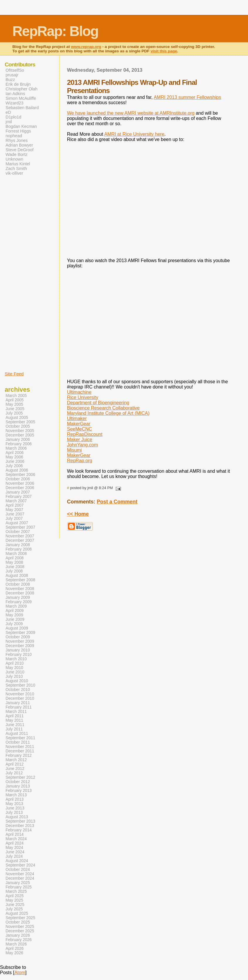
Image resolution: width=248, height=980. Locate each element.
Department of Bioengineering (98, 403)
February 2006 (19, 444)
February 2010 (19, 655)
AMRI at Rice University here (134, 134)
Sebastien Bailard (22, 108)
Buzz (10, 80)
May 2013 (14, 804)
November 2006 (20, 483)
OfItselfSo (15, 70)
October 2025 (18, 922)
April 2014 (15, 834)
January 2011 (18, 703)
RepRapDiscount (85, 434)
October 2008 (18, 584)
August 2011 (17, 734)
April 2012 (15, 764)
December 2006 (20, 488)
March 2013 (16, 795)
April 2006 (15, 453)
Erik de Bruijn (18, 84)
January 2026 (18, 935)
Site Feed (14, 374)
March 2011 (16, 712)
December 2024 (20, 878)
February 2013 (19, 791)
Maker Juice (80, 440)
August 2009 (17, 628)
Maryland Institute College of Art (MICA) (108, 413)
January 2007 (18, 492)
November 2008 (20, 589)
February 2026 (19, 940)
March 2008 (16, 554)
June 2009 (15, 619)
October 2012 (18, 782)
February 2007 (19, 497)
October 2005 (18, 426)
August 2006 (17, 470)
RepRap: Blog (55, 31)
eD (8, 112)
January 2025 (18, 883)
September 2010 (20, 685)
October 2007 (18, 532)
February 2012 (19, 755)
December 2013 (20, 826)
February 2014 (19, 830)
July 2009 (14, 624)
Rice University (83, 397)
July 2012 (14, 773)
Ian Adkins (15, 94)
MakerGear (79, 424)
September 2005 (20, 422)
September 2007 (20, 527)
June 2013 (15, 808)
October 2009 (18, 637)
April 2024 (15, 843)
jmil (9, 122)
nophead (14, 136)
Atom (20, 973)
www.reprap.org (86, 47)
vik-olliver (14, 173)
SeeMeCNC (79, 429)
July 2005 (14, 413)
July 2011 (14, 729)
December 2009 (20, 646)
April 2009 (15, 611)
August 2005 (17, 418)
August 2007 (17, 523)
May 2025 (14, 900)
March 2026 (16, 944)
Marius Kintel (18, 164)
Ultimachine (79, 392)
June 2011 (15, 725)
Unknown (14, 159)
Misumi (75, 450)
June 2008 (15, 567)
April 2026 (15, 949)
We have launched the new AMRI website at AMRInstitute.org (131, 113)
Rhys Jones (17, 140)
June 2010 (15, 672)
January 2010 (18, 650)
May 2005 (14, 404)
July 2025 (14, 909)
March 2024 (16, 839)
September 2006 (20, 475)
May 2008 (14, 562)
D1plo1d (13, 117)
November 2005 (20, 431)
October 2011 (18, 742)
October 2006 (18, 479)
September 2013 (20, 821)
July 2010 (14, 676)
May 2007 (14, 510)
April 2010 (15, 663)
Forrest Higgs (18, 131)
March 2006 (16, 448)
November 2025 (20, 927)
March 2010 (16, 659)
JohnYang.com (83, 445)
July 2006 (14, 466)
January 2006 (18, 440)
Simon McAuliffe (21, 98)
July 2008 (14, 571)
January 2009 (18, 598)
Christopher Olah (22, 89)
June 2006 (15, 461)
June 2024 (15, 852)
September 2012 (20, 777)
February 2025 (19, 887)
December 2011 (20, 751)
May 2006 (14, 457)
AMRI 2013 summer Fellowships (187, 97)
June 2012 (15, 769)
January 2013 (18, 786)
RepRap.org (80, 461)
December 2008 (20, 593)
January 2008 (18, 545)
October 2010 (18, 690)
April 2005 (15, 400)
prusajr (12, 75)
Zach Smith (16, 169)
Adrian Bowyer (19, 145)
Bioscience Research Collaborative (103, 408)
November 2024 (20, 874)
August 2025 (17, 913)
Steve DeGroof (20, 150)
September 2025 (20, 918)
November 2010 (20, 694)
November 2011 (20, 747)
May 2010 (14, 668)
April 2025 (15, 896)
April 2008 (15, 558)
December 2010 (20, 698)
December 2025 (20, 931)
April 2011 (15, 716)
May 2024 (14, 848)
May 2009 (14, 615)
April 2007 (15, 505)
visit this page (164, 51)
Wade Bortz (17, 154)
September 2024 (20, 865)
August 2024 (17, 861)
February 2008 (19, 549)
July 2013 (14, 813)
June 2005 (15, 409)
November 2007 (20, 536)
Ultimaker (77, 418)
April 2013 (15, 799)
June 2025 (15, 905)
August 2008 (17, 576)
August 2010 (17, 681)
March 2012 (16, 760)
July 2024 (14, 856)
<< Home (78, 514)
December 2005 (20, 435)
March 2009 (16, 606)
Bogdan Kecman (21, 126)
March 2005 (16, 396)
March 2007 (16, 501)
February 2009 (19, 602)
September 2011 (20, 738)
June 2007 (15, 514)
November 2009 (20, 641)
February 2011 (19, 707)
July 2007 (14, 519)
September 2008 (20, 580)
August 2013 (17, 817)
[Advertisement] (22, 273)
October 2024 (18, 870)
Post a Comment (117, 502)
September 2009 (20, 633)
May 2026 (14, 953)
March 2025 (16, 892)
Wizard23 (14, 103)
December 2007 (20, 540)
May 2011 (14, 720)
